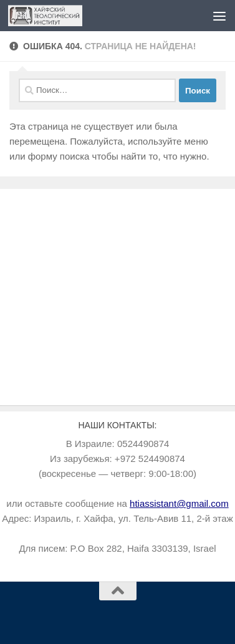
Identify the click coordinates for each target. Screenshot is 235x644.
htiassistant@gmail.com (179, 503)
